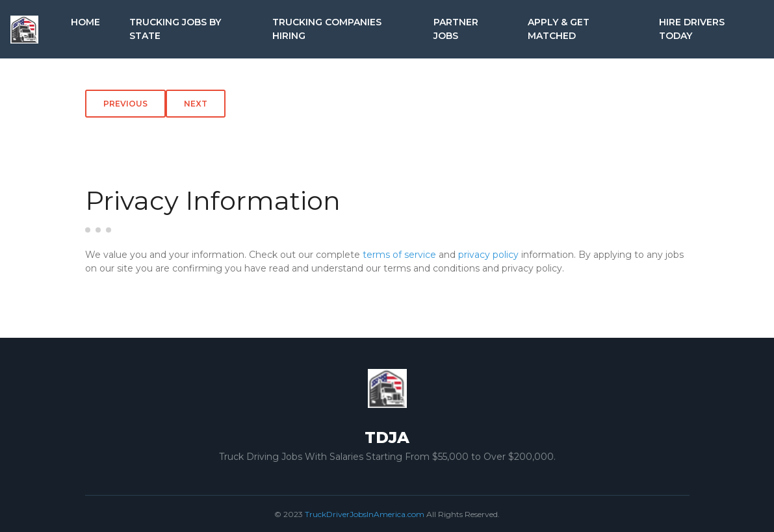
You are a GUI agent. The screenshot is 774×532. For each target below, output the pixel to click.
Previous (125, 104)
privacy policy (488, 255)
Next (196, 104)
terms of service (399, 255)
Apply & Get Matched (559, 29)
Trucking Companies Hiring (327, 29)
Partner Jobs (456, 29)
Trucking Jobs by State (175, 29)
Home (85, 22)
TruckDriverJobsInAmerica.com (365, 514)
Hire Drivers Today (692, 29)
